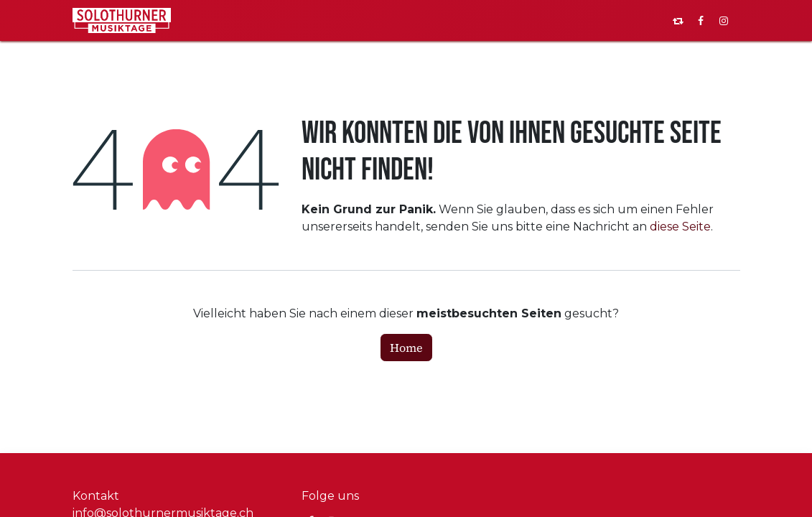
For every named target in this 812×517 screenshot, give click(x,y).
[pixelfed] (678, 21)
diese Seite (680, 227)
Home (406, 348)
